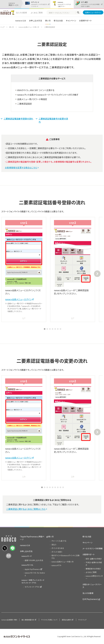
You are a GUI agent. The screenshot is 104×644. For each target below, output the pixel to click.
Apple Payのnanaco (32, 569)
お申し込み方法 (36, 21)
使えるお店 (58, 21)
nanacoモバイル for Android (35, 574)
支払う (54, 545)
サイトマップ (82, 620)
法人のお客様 (21, 13)
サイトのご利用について (49, 620)
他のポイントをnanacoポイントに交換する (65, 557)
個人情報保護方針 (28, 620)
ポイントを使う (57, 552)
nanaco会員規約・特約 (9, 620)
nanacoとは (21, 21)
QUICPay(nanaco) (90, 599)
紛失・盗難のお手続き (94, 559)
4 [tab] (53, 329)
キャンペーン (71, 21)
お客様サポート (85, 21)
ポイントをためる (58, 548)
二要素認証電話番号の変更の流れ (53, 120)
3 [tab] (50, 329)
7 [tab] (60, 329)
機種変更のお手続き (93, 569)
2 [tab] (47, 329)
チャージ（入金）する (59, 541)
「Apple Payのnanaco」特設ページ (32, 538)
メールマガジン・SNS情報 (93, 548)
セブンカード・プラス (32, 587)
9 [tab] (63, 487)
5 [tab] (55, 329)
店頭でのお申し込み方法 (34, 560)
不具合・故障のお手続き (94, 564)
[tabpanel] (24, 269)
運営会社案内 (67, 620)
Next (97, 274)
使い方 (48, 21)
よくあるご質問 (37, 13)
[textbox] (62, 13)
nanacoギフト (56, 565)
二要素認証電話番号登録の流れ (18, 119)
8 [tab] (60, 487)
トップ (3, 27)
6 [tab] (58, 329)
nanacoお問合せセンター (94, 577)
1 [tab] (45, 329)
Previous (7, 274)
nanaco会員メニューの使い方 (29, 27)
